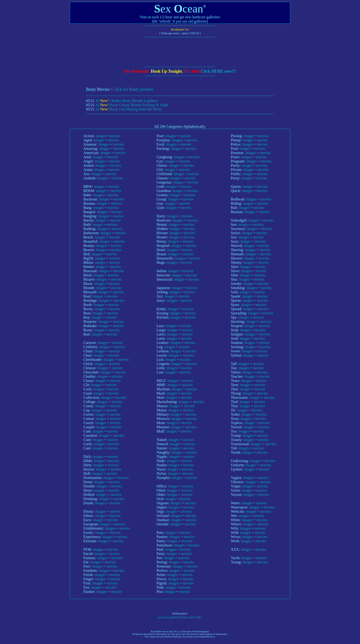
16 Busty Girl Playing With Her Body (128, 109)
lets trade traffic (192, 617)
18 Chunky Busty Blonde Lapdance (127, 101)
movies (115, 136)
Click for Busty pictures (133, 89)
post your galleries (169, 617)
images (101, 136)
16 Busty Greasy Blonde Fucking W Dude (132, 105)
